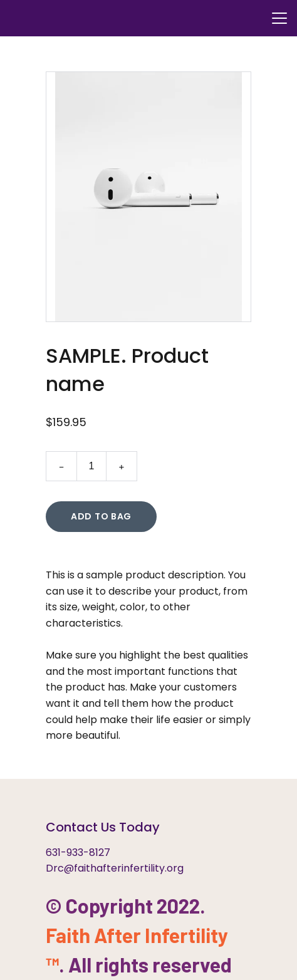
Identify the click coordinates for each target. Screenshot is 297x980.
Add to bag (101, 516)
